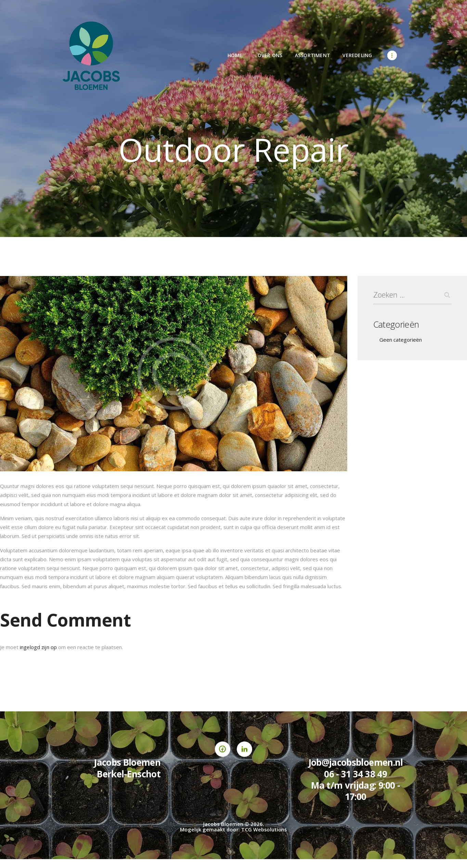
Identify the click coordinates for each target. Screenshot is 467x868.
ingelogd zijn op (38, 647)
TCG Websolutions (264, 829)
